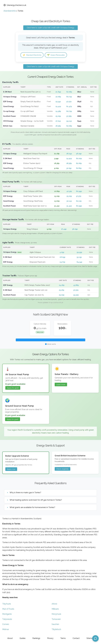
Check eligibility (62, 469)
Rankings (36, 638)
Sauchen (55, 624)
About (10, 638)
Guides (23, 638)
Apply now (11, 469)
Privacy (50, 638)
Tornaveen (56, 619)
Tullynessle (7, 619)
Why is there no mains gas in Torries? (25, 493)
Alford (54, 604)
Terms (63, 638)
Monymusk (56, 614)
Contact (76, 638)
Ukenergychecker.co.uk (15, 5)
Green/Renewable (59, 55)
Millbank (55, 609)
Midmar (6, 630)
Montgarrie (7, 614)
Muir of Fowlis (8, 609)
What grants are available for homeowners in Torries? (32, 508)
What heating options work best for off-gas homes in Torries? (36, 500)
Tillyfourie (7, 604)
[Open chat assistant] (95, 638)
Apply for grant (13, 388)
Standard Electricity (33, 55)
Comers (6, 624)
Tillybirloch (56, 630)
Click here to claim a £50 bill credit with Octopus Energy (50, 28)
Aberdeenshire (10, 11)
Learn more (61, 385)
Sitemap (90, 638)
